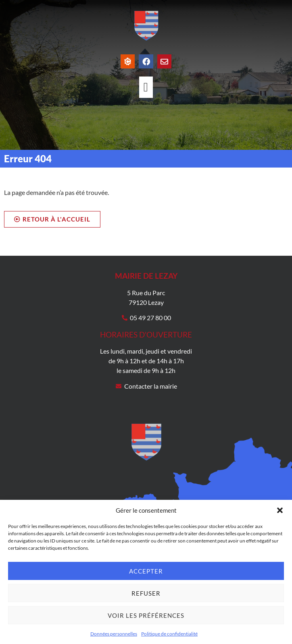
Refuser (146, 593)
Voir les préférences (146, 615)
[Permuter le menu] (146, 87)
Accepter (146, 571)
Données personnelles (114, 634)
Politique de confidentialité (169, 634)
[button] (280, 510)
